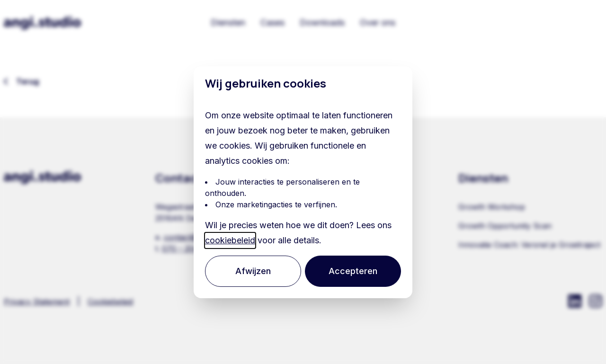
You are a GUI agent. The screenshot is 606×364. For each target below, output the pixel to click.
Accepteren (352, 271)
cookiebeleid (233, 240)
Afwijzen (255, 271)
